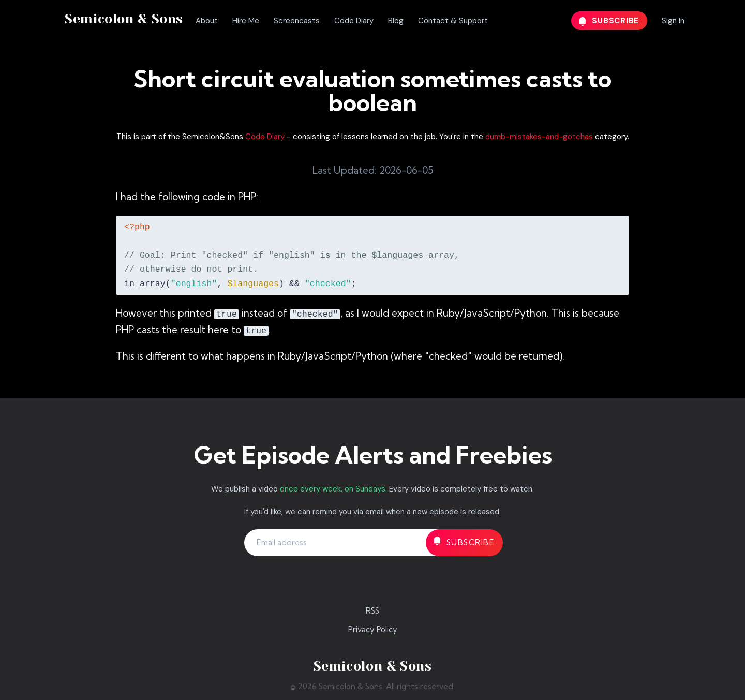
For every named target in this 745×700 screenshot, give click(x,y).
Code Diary (354, 21)
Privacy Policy (373, 629)
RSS (373, 611)
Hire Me (246, 21)
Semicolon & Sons (124, 19)
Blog (396, 21)
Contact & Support (453, 21)
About (207, 21)
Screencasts (297, 21)
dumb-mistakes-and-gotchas (539, 137)
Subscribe (609, 21)
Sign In (673, 21)
